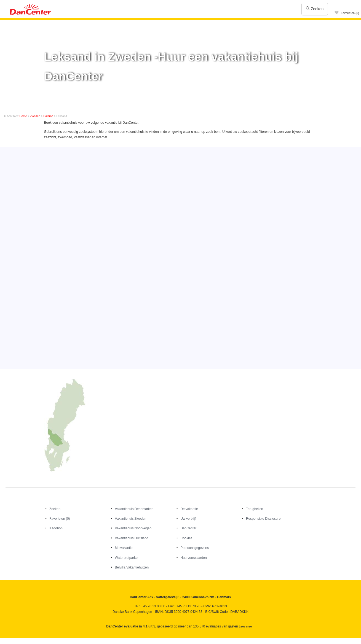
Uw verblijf (188, 519)
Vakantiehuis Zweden (131, 519)
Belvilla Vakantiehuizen (132, 567)
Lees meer (246, 626)
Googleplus (28, 639)
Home (23, 116)
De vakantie (189, 509)
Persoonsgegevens (195, 548)
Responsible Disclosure (263, 519)
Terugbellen (255, 509)
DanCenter (188, 528)
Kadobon (56, 528)
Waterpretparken (127, 558)
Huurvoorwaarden (193, 558)
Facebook (5, 639)
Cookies (186, 538)
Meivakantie (124, 548)
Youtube (16, 639)
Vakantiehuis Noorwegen (133, 528)
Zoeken (315, 9)
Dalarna (48, 116)
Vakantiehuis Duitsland (132, 538)
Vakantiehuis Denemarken (134, 509)
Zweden (35, 116)
